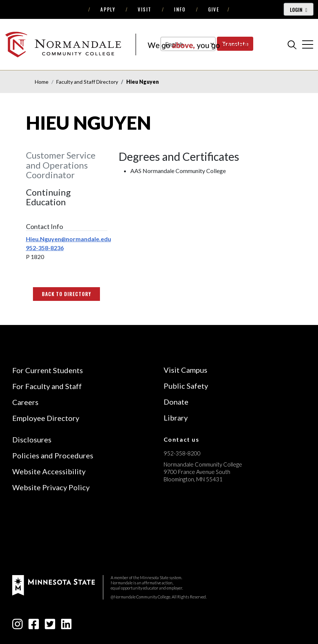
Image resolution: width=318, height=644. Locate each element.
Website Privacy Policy (51, 487)
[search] (292, 44)
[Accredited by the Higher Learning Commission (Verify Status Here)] (191, 532)
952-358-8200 (182, 453)
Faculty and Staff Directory (87, 82)
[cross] (308, 44)
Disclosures (32, 439)
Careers (25, 402)
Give (214, 9)
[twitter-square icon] (50, 626)
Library (176, 418)
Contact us (182, 439)
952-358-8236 (45, 248)
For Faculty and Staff (47, 386)
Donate (176, 402)
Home (42, 82)
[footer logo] (53, 585)
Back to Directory (67, 294)
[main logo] (127, 44)
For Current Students (48, 370)
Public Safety (186, 386)
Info (180, 9)
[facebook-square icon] (34, 626)
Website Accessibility (49, 471)
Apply (108, 9)
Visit (145, 9)
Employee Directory (46, 418)
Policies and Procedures (53, 455)
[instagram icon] (17, 626)
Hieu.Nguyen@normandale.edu (68, 239)
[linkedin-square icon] (66, 626)
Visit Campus (185, 370)
